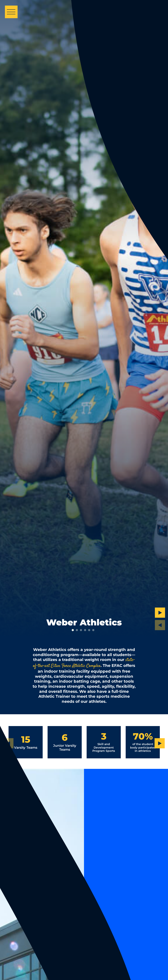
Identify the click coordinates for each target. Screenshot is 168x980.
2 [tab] (77, 630)
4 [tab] (85, 630)
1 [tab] (73, 630)
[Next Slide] (160, 613)
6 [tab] (93, 630)
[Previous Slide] (160, 625)
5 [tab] (89, 630)
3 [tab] (81, 630)
